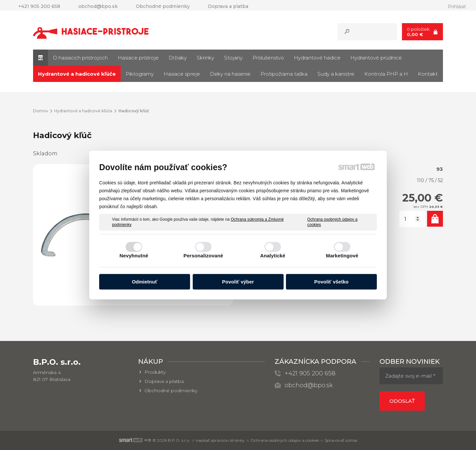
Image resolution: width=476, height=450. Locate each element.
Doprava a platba (164, 381)
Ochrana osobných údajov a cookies (333, 222)
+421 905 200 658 (310, 373)
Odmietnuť (145, 282)
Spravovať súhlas (341, 440)
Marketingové (342, 256)
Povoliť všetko (332, 282)
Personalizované (203, 256)
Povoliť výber (238, 282)
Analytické (273, 256)
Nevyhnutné (134, 256)
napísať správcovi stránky (220, 440)
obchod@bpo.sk (309, 385)
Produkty (155, 372)
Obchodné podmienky (171, 391)
